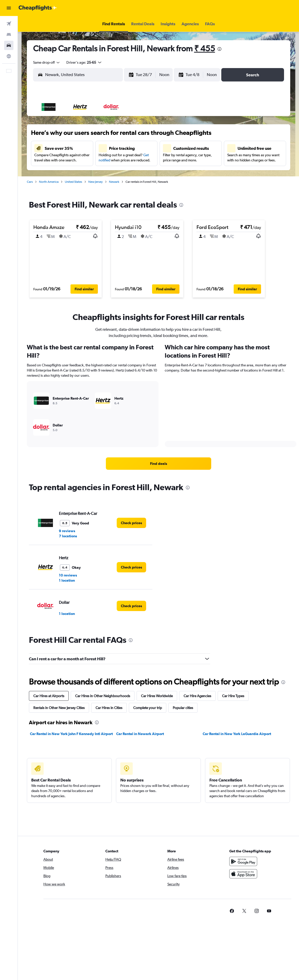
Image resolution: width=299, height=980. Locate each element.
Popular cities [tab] (183, 708)
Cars (30, 182)
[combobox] (47, 62)
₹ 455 (205, 48)
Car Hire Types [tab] (233, 696)
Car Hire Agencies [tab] (197, 696)
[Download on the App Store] (243, 874)
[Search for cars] (9, 45)
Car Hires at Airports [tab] (49, 696)
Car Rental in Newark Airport (140, 734)
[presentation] (219, 49)
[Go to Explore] (9, 56)
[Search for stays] (9, 35)
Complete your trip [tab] (148, 708)
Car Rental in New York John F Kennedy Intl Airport (71, 734)
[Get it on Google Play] (243, 861)
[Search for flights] (9, 24)
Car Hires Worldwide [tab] (157, 696)
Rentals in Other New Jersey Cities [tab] (59, 708)
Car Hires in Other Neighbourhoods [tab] (103, 696)
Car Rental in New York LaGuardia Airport (237, 734)
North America (49, 182)
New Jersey (96, 182)
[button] (9, 8)
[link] (159, 464)
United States (73, 182)
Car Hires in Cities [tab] (109, 708)
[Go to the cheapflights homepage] (38, 8)
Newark (114, 182)
